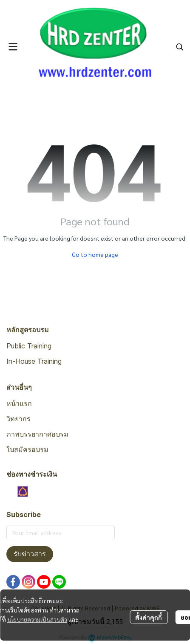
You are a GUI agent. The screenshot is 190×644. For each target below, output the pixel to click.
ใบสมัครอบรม (27, 449)
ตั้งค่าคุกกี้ (149, 617)
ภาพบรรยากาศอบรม (37, 434)
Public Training (29, 346)
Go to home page (95, 254)
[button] (180, 47)
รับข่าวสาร (30, 554)
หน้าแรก (19, 403)
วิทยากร (18, 419)
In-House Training (34, 361)
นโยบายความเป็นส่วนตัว (37, 619)
